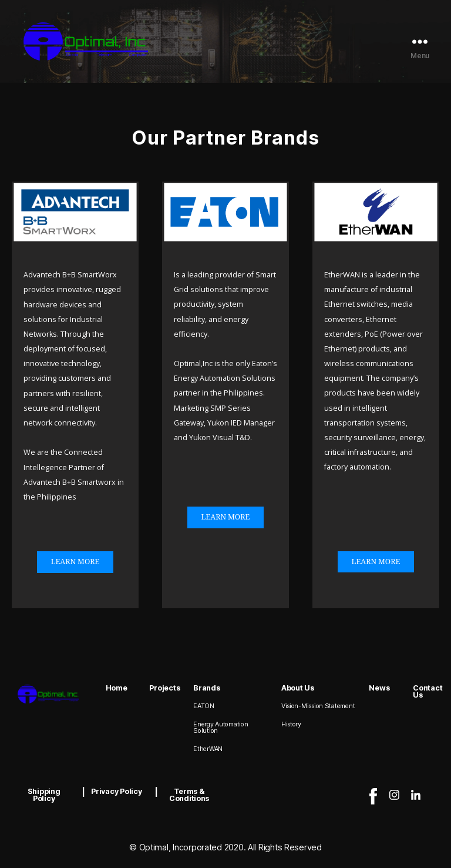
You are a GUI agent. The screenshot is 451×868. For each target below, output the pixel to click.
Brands (206, 688)
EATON (204, 706)
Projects (164, 688)
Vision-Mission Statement (318, 706)
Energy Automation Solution (221, 728)
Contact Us (428, 692)
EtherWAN (208, 749)
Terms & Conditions (189, 795)
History (291, 724)
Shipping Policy (44, 795)
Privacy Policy (116, 791)
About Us (298, 688)
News (379, 688)
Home (117, 688)
